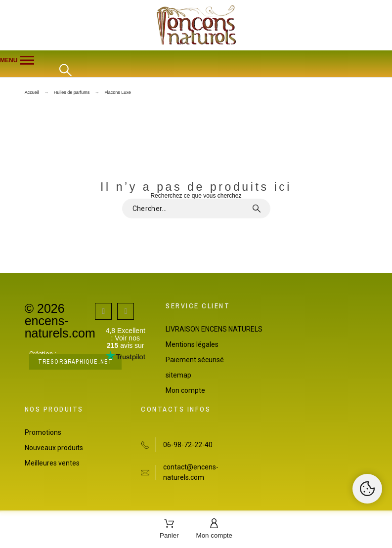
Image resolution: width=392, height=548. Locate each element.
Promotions (43, 432)
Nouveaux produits (54, 448)
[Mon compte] (214, 529)
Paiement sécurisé (195, 360)
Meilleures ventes (52, 463)
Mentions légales (192, 344)
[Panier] (169, 529)
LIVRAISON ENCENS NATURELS (214, 329)
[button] (196, 60)
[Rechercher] (65, 70)
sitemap (178, 375)
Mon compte (185, 390)
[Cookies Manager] (367, 489)
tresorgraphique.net (76, 362)
